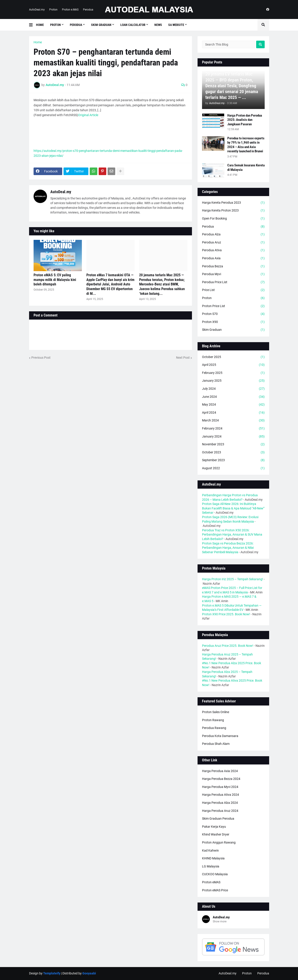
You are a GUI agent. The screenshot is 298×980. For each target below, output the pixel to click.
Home (38, 42)
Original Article (88, 115)
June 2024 (233, 397)
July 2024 (233, 389)
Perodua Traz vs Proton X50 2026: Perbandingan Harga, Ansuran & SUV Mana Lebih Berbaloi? (232, 535)
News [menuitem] (158, 25)
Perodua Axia (233, 258)
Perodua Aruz (233, 243)
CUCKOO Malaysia (215, 874)
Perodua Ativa (233, 250)
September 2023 (233, 460)
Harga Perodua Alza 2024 (220, 803)
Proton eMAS (211, 882)
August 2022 (233, 468)
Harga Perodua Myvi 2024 (220, 787)
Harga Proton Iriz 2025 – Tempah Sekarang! (233, 579)
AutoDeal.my (37, 10)
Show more (220, 921)
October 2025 (233, 357)
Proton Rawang (213, 720)
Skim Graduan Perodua (218, 819)
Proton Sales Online (216, 712)
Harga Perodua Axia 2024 (220, 771)
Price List (233, 290)
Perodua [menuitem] (76, 25)
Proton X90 (233, 322)
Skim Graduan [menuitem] (101, 25)
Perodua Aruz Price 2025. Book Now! (228, 646)
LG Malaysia (211, 866)
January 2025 (233, 381)
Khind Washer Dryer (216, 834)
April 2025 (233, 365)
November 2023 (233, 444)
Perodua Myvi (233, 274)
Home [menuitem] (40, 25)
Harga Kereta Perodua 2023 (233, 203)
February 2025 (233, 373)
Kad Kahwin (210, 850)
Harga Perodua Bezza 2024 (221, 779)
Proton (53, 10)
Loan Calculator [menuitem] (133, 25)
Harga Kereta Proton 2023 (233, 211)
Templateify (52, 973)
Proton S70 (233, 314)
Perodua (88, 10)
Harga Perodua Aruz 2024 (220, 811)
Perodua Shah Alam (216, 744)
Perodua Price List (233, 282)
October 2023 (233, 452)
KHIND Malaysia (213, 858)
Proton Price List (233, 306)
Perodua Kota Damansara (220, 736)
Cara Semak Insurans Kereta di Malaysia (246, 168)
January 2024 (233, 437)
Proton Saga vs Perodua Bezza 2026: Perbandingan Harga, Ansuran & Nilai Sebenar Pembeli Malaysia (228, 548)
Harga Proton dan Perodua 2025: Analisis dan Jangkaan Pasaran (245, 120)
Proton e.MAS (70, 10)
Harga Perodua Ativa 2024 (220, 795)
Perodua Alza (233, 235)
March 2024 (233, 421)
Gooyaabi (89, 973)
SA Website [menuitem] (176, 25)
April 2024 (233, 413)
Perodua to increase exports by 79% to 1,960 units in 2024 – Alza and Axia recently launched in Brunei (246, 145)
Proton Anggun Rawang (219, 842)
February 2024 (233, 429)
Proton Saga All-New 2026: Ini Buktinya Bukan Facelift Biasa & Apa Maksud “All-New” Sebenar (233, 508)
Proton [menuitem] (55, 25)
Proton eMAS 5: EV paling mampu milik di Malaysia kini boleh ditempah (55, 280)
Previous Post (41, 358)
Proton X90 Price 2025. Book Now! (226, 614)
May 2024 (233, 405)
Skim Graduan (233, 330)
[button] (33, 25)
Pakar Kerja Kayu (214, 827)
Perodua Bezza (233, 266)
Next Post (183, 358)
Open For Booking (233, 219)
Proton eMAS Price (215, 890)
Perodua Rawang (214, 728)
